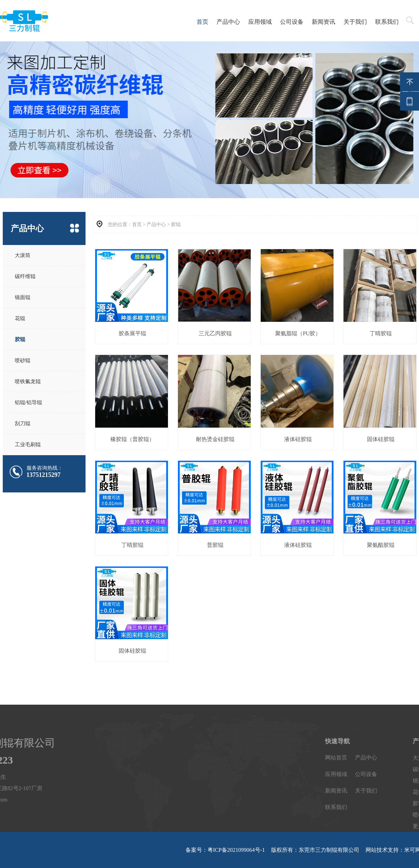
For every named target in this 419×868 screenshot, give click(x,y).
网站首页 (398, 758)
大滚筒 (23, 255)
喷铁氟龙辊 (28, 381)
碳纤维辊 (25, 276)
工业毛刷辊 (28, 445)
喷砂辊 (23, 360)
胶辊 (20, 339)
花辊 (20, 318)
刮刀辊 (23, 423)
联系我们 (387, 22)
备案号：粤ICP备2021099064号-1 (225, 850)
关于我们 (355, 22)
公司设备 (292, 22)
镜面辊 (23, 297)
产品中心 (228, 22)
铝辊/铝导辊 (28, 402)
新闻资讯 (323, 22)
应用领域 (260, 22)
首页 (202, 22)
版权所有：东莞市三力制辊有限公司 (315, 850)
